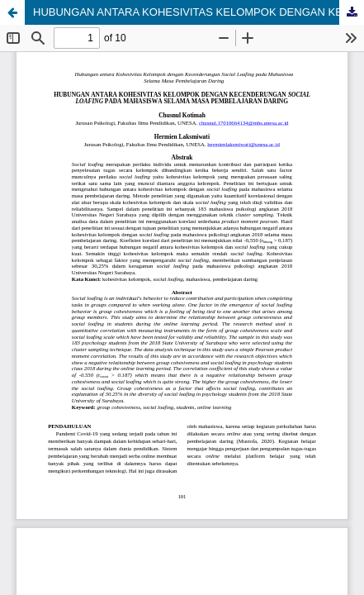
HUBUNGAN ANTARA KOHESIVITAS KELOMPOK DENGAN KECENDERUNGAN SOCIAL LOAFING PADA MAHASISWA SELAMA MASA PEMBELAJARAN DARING (199, 12)
